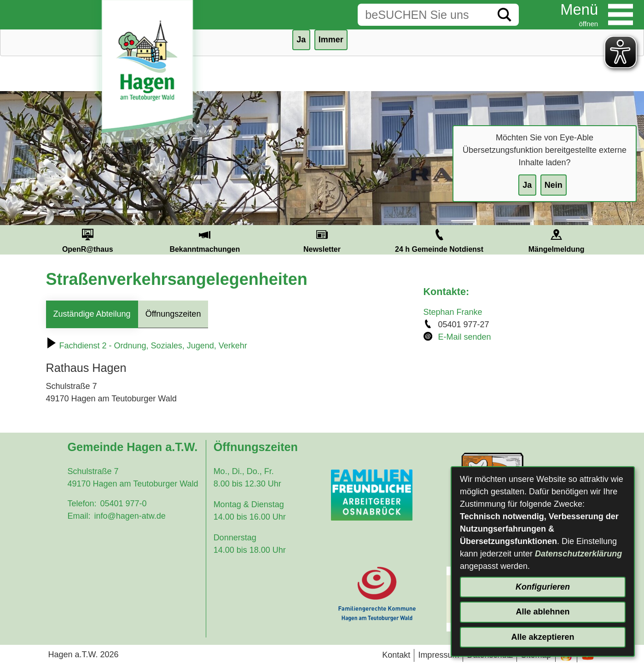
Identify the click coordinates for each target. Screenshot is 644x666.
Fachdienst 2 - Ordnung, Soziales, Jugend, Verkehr (147, 346)
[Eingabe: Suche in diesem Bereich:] (424, 15)
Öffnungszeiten (173, 314)
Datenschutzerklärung (578, 554)
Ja (527, 185)
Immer (331, 40)
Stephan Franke (453, 312)
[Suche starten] (505, 15)
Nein (554, 185)
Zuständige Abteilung (92, 314)
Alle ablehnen (542, 612)
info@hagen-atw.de (130, 516)
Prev (18, 240)
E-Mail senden (465, 337)
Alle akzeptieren (542, 637)
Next (626, 240)
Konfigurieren (543, 587)
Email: (79, 516)
